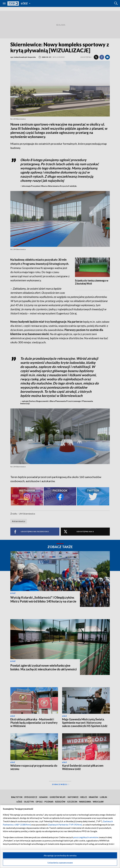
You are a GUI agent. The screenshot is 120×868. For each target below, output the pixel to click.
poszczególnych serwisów (86, 837)
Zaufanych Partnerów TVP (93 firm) (65, 825)
